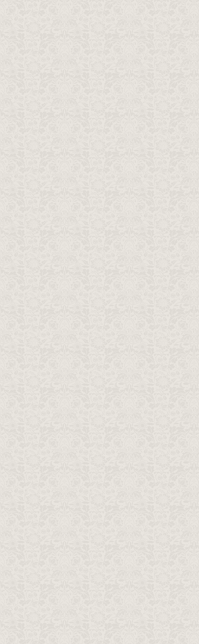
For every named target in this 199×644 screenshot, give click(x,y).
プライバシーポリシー (149, 570)
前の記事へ (141, 399)
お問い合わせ (149, 533)
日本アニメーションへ (149, 607)
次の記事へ (58, 399)
